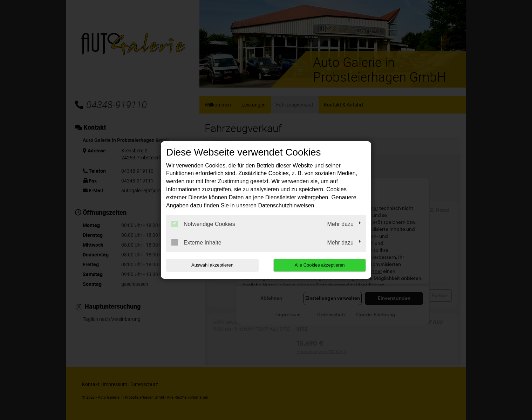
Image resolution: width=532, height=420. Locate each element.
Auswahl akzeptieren (211, 265)
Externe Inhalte (196, 242)
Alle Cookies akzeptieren (321, 265)
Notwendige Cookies (203, 224)
